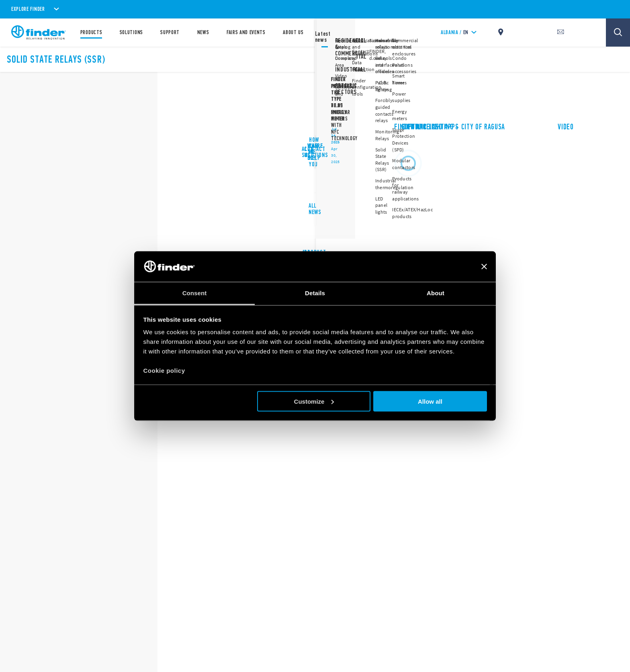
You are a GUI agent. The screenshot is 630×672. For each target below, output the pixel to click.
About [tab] (436, 293)
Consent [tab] (195, 293)
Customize (314, 401)
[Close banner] (484, 266)
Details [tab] (315, 293)
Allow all (430, 401)
